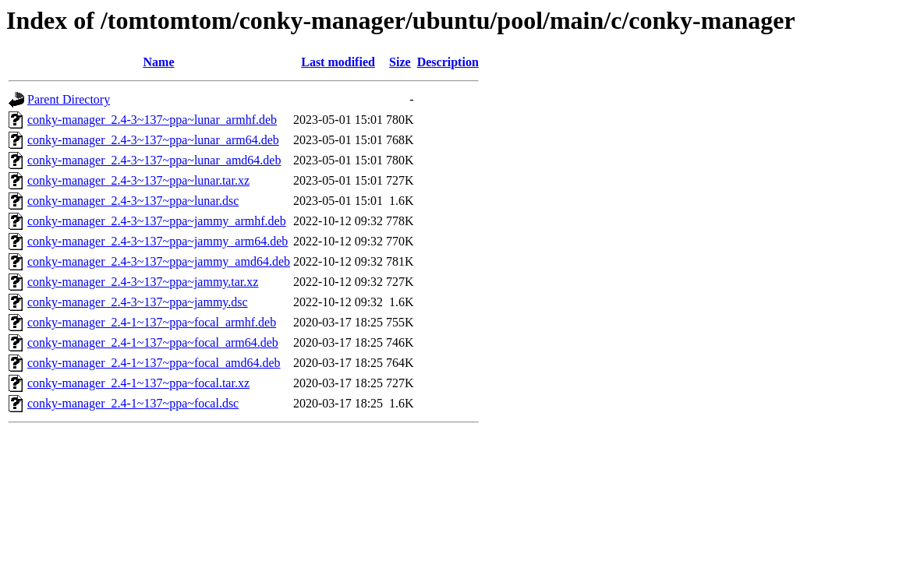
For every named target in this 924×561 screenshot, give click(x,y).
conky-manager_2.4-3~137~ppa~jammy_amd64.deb (159, 261)
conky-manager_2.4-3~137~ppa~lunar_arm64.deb (153, 140)
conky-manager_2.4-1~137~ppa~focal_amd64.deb (154, 363)
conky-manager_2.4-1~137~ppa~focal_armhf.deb (152, 322)
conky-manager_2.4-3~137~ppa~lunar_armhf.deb (152, 120)
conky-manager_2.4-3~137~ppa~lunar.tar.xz (138, 180)
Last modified (338, 62)
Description (448, 62)
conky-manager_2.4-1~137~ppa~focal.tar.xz (138, 383)
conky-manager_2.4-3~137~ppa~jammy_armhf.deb (157, 221)
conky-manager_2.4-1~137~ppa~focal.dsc (133, 403)
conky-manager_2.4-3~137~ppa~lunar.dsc (133, 201)
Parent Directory (69, 99)
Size (400, 62)
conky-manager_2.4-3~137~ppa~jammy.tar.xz (143, 282)
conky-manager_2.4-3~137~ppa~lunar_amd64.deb (154, 160)
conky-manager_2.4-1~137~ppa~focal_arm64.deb (153, 342)
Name (159, 62)
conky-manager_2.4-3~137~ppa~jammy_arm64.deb (158, 241)
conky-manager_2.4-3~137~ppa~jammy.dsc (138, 302)
